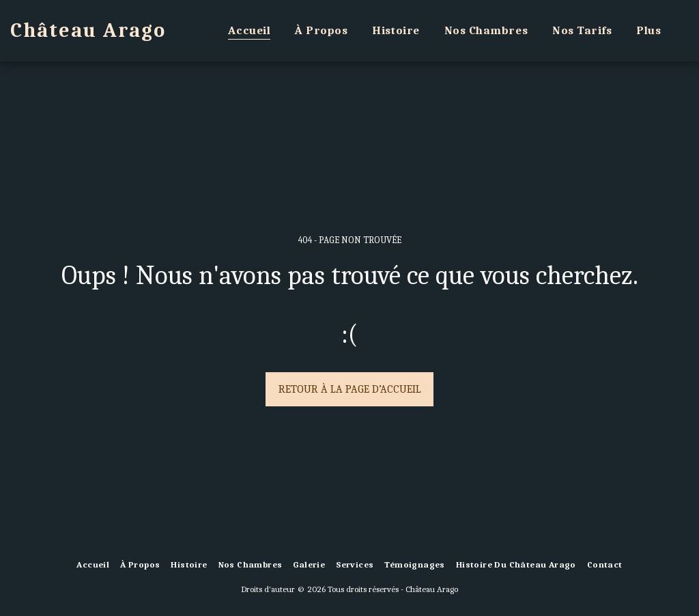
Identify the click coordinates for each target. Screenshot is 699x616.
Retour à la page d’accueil (350, 389)
